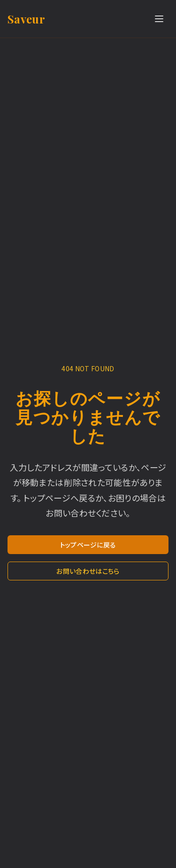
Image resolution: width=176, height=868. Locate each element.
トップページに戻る (88, 545)
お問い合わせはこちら (88, 571)
